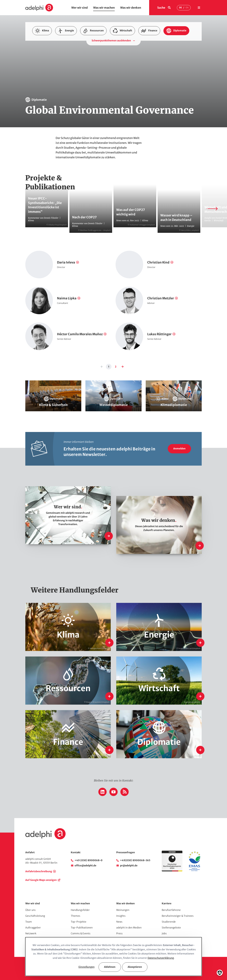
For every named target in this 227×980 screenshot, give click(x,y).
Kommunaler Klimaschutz (47, 58)
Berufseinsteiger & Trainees (178, 916)
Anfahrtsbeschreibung (39, 871)
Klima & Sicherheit (78, 52)
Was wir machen (104, 8)
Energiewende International (48, 47)
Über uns (30, 910)
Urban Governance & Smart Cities (88, 69)
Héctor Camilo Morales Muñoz (80, 334)
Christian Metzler (161, 298)
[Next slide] (212, 209)
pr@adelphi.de (129, 865)
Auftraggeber (33, 928)
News (119, 922)
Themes (76, 916)
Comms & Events (81, 933)
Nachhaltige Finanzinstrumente (131, 58)
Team (29, 922)
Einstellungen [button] (87, 967)
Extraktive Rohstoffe (109, 47)
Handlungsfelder (80, 910)
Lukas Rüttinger (159, 334)
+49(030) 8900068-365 (135, 860)
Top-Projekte (79, 922)
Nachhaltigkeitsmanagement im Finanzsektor (117, 63)
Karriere (167, 903)
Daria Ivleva (66, 262)
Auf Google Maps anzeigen (41, 880)
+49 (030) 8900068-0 (89, 860)
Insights (121, 916)
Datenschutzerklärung (161, 958)
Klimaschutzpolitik (151, 52)
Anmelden (179, 449)
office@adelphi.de (85, 865)
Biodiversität (75, 41)
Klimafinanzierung (126, 52)
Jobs (164, 933)
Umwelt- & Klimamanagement (50, 69)
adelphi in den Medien (129, 928)
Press (119, 933)
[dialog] (113, 957)
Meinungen (123, 910)
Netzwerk (31, 933)
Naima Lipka (67, 298)
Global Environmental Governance (142, 47)
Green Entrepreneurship (178, 47)
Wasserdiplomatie (133, 69)
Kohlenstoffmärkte (176, 52)
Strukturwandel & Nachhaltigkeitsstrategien (169, 63)
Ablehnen (110, 967)
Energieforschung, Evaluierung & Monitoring (145, 41)
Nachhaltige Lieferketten (47, 63)
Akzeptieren (135, 967)
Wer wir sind (79, 8)
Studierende (169, 922)
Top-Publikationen (82, 928)
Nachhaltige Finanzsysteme (167, 58)
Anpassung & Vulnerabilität (48, 41)
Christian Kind (158, 262)
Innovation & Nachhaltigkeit (48, 52)
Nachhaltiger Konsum (76, 63)
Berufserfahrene (171, 910)
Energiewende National (81, 47)
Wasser (114, 69)
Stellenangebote (171, 928)
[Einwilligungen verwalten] (220, 973)
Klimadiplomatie (102, 52)
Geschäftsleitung (35, 916)
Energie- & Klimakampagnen (102, 41)
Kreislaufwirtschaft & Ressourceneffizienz (88, 58)
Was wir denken (131, 8)
